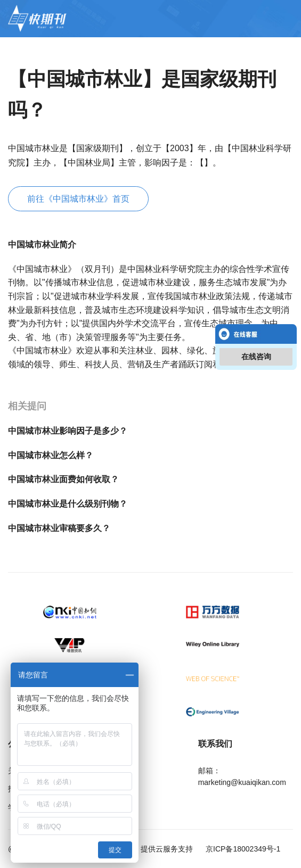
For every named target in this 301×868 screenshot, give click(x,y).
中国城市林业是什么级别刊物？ (68, 504)
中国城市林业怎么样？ (51, 455)
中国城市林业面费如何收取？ (63, 479)
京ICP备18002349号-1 (242, 849)
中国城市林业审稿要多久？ (59, 528)
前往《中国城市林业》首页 (78, 199)
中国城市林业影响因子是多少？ (68, 431)
